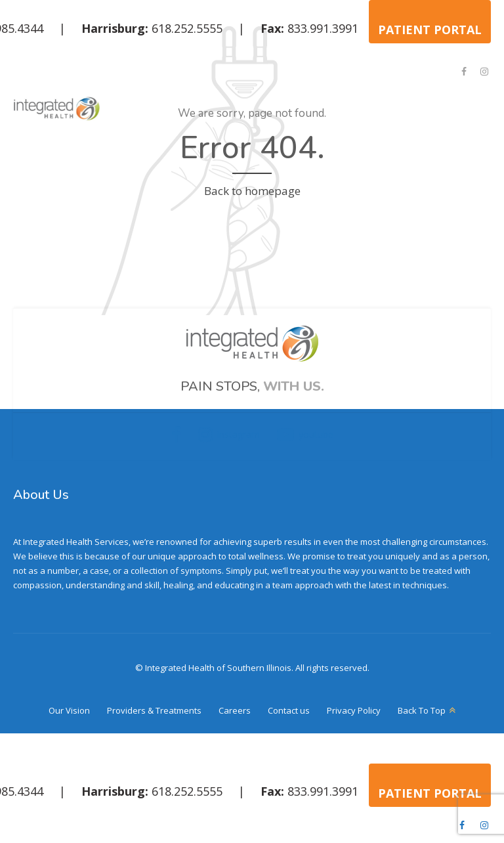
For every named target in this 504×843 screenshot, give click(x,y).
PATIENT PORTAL (430, 30)
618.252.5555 (187, 28)
